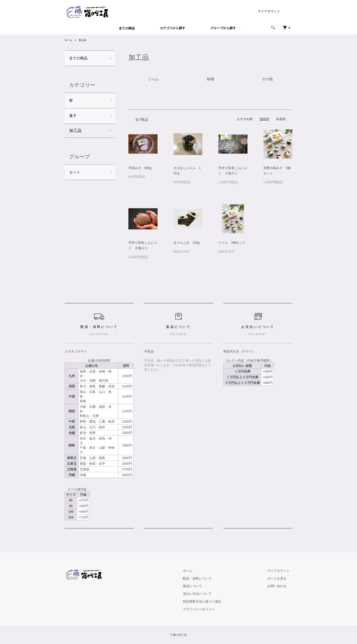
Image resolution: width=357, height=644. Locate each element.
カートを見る (280, 578)
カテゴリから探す (173, 28)
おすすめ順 (245, 119)
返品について (200, 586)
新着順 (281, 119)
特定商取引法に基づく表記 (210, 601)
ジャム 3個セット (232, 243)
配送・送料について (205, 578)
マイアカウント (269, 11)
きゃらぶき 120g (187, 243)
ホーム (69, 40)
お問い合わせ (280, 586)
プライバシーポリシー (207, 609)
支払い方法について (205, 594)
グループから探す (223, 28)
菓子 (73, 118)
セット (75, 175)
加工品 (83, 40)
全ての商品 (127, 28)
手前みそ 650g (140, 168)
